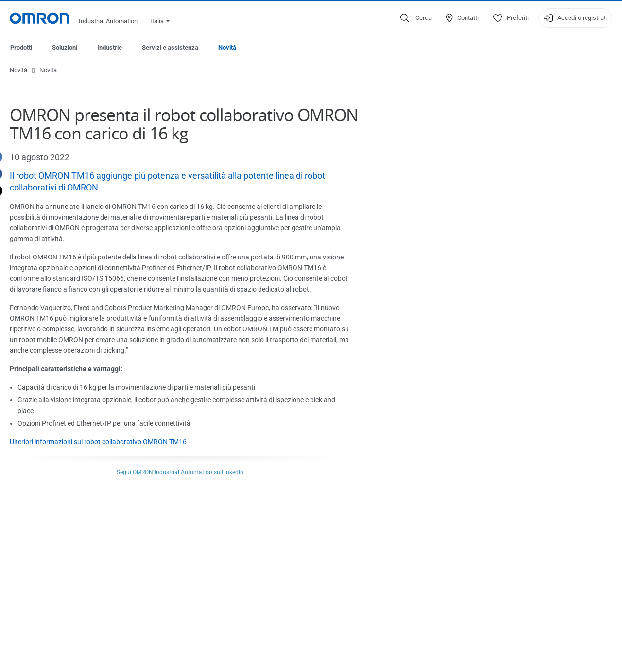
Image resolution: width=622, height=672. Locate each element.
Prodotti (21, 47)
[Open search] (416, 18)
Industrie (110, 47)
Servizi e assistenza (170, 47)
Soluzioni (65, 47)
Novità (227, 47)
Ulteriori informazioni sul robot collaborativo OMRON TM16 (98, 442)
